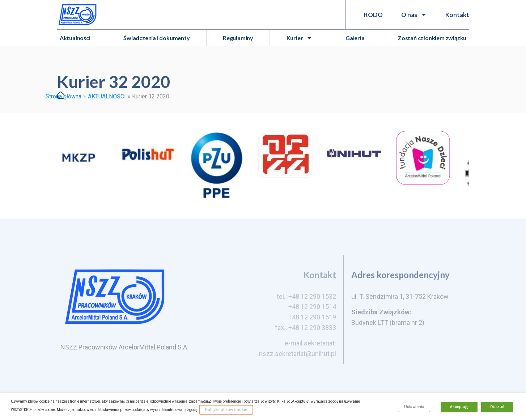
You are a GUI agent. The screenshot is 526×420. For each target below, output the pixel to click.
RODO (373, 15)
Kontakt (457, 15)
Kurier (300, 38)
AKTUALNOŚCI (107, 96)
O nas (414, 15)
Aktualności (75, 38)
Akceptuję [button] (459, 407)
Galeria (355, 38)
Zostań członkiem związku (432, 38)
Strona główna (63, 96)
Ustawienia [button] (414, 407)
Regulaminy (238, 38)
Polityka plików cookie (226, 410)
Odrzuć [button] (497, 407)
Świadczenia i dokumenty (156, 38)
